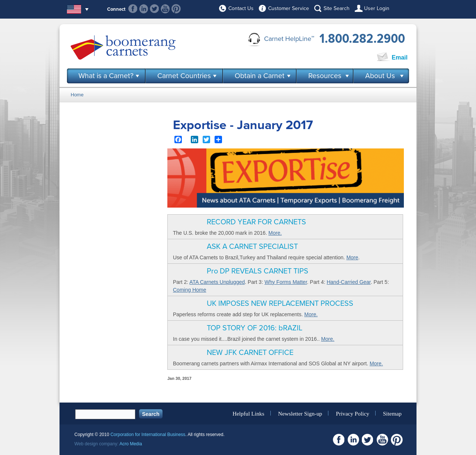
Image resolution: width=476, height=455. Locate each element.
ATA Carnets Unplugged (217, 282)
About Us (380, 76)
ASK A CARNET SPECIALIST (252, 247)
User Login (377, 8)
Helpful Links (248, 413)
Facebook (133, 9)
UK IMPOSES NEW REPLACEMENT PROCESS (280, 304)
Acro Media (131, 444)
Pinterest (176, 9)
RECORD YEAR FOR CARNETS (256, 222)
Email (400, 57)
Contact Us (241, 8)
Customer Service (289, 8)
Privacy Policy (353, 413)
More (352, 257)
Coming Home (189, 290)
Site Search (337, 8)
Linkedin (144, 9)
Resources (325, 76)
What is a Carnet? (106, 76)
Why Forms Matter (286, 282)
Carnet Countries (184, 76)
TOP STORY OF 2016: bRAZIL (255, 328)
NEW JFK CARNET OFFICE (250, 353)
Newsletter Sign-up (300, 413)
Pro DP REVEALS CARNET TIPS (258, 271)
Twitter (155, 9)
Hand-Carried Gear (348, 282)
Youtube (165, 9)
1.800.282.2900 (362, 39)
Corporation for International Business (148, 435)
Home (77, 95)
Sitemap (392, 413)
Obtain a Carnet (260, 76)
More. (275, 233)
